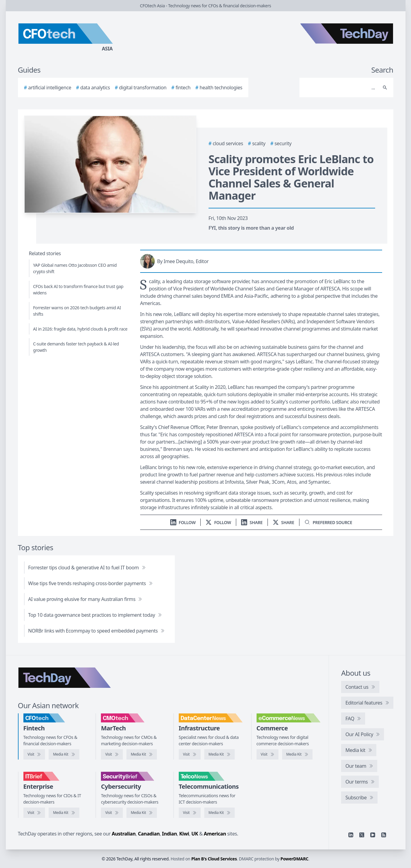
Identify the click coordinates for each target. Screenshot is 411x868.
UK (195, 834)
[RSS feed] (384, 835)
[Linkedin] (351, 835)
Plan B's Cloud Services (214, 859)
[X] (362, 835)
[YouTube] (373, 835)
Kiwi (184, 834)
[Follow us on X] (218, 522)
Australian (124, 834)
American (215, 834)
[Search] (340, 87)
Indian (169, 834)
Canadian (149, 834)
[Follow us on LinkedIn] (183, 522)
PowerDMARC (295, 859)
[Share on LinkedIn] (252, 522)
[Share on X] (283, 522)
